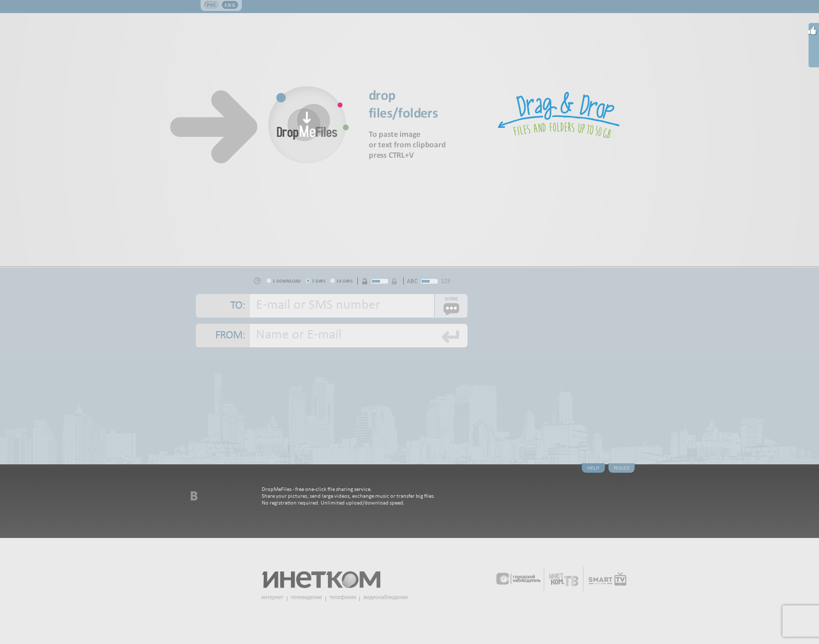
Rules (622, 468)
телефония (343, 597)
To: (238, 306)
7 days (319, 281)
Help (593, 468)
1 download (287, 281)
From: (230, 336)
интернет (273, 597)
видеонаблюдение (386, 597)
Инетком (327, 575)
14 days (344, 281)
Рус (212, 5)
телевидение (307, 597)
